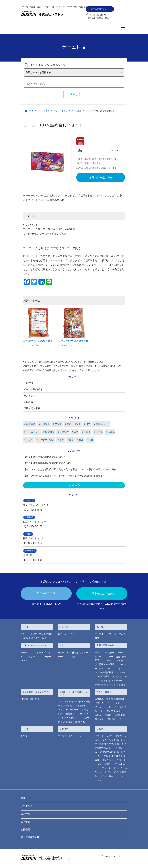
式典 (61, 645)
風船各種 (68, 706)
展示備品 (68, 722)
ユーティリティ (105, 768)
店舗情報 (25, 814)
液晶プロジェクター (105, 653)
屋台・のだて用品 (109, 711)
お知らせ (25, 798)
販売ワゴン (81, 722)
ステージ (64, 627)
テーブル (99, 634)
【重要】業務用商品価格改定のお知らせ (45, 457)
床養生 (108, 764)
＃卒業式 (86, 432)
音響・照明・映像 (105, 645)
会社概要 (25, 829)
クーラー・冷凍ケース (106, 707)
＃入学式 (98, 432)
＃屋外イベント (101, 424)
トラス (25, 729)
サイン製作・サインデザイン (36, 692)
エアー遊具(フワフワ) (110, 742)
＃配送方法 (30, 424)
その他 (100, 729)
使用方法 (28, 383)
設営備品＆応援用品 (110, 752)
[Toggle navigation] (123, 29)
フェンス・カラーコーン (70, 736)
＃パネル (28, 440)
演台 (74, 657)
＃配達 (80, 440)
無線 (123, 685)
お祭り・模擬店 (104, 692)
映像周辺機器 (107, 672)
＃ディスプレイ (32, 432)
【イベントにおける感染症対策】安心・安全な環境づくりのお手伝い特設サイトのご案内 (70, 469)
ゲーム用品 (120, 764)
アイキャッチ (64, 702)
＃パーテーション (45, 440)
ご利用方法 (26, 806)
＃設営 (70, 440)
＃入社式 (110, 432)
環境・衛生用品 (32, 408)
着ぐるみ (107, 760)
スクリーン (108, 660)
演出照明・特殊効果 (105, 664)
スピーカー (117, 680)
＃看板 (61, 440)
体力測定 (116, 756)
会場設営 (28, 402)
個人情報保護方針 (30, 837)
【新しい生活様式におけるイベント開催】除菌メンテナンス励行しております (64, 476)
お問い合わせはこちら (101, 177)
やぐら (73, 634)
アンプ (116, 676)
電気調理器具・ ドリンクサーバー (111, 701)
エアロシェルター (40, 638)
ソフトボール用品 (104, 736)
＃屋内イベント (73, 424)
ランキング (30, 396)
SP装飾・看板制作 (30, 699)
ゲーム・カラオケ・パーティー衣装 (111, 770)
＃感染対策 (49, 432)
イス (109, 634)
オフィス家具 (107, 776)
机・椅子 (101, 627)
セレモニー (63, 653)
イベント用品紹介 (33, 389)
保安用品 (64, 729)
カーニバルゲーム (72, 710)
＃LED (87, 424)
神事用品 (76, 653)
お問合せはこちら (99, 9)
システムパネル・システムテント (73, 716)
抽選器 (69, 714)
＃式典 (75, 432)
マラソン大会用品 (111, 740)
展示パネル (34, 657)
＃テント (57, 424)
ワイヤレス (112, 668)
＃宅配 (90, 440)
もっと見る (74, 485)
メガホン (113, 685)
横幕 (26, 638)
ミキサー (121, 672)
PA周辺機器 (103, 676)
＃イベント (44, 424)
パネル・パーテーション (34, 645)
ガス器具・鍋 (101, 699)
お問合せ (25, 822)
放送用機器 (100, 685)
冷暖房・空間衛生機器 (41, 634)
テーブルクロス (28, 653)
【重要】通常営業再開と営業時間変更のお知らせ (49, 463)
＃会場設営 (63, 432)
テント (25, 627)
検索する (75, 94)
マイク (120, 660)
